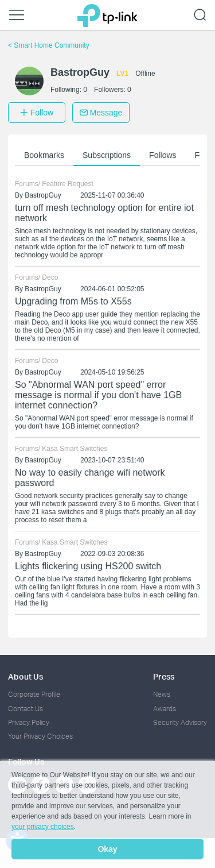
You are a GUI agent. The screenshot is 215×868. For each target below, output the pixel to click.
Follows (163, 155)
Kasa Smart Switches (75, 449)
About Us (26, 676)
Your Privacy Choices (40, 736)
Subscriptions (107, 155)
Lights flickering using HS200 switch (88, 566)
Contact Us (26, 709)
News (162, 694)
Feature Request (67, 184)
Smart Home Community (49, 45)
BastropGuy (43, 195)
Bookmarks (44, 155)
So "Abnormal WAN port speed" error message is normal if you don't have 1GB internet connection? (98, 395)
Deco (50, 277)
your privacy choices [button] (43, 827)
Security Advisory (180, 722)
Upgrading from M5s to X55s (73, 301)
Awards (165, 709)
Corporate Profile (34, 694)
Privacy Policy (29, 722)
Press (164, 676)
